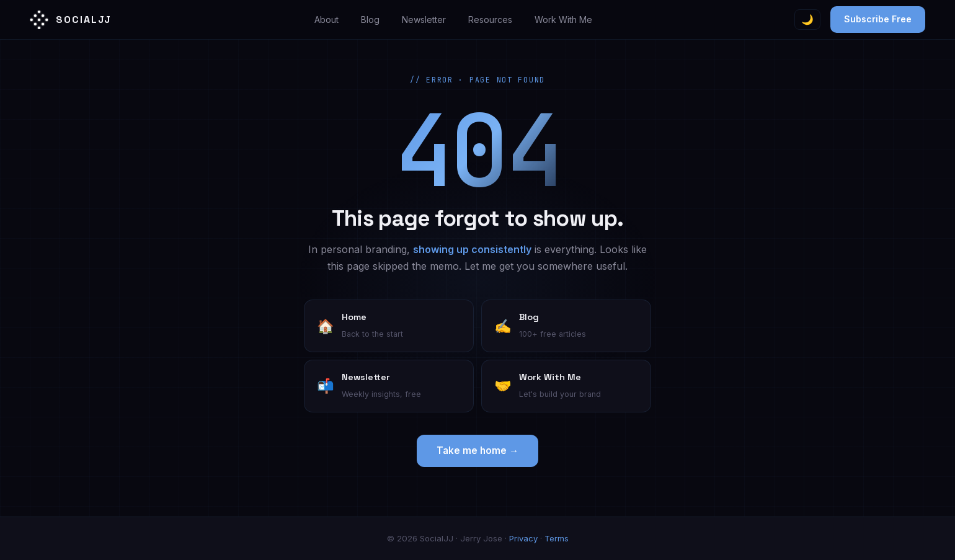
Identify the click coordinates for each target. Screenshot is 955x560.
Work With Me (563, 20)
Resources (490, 20)
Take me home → (477, 451)
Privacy (523, 538)
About (326, 20)
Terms (557, 538)
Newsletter (424, 20)
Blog (370, 20)
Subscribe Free (878, 19)
